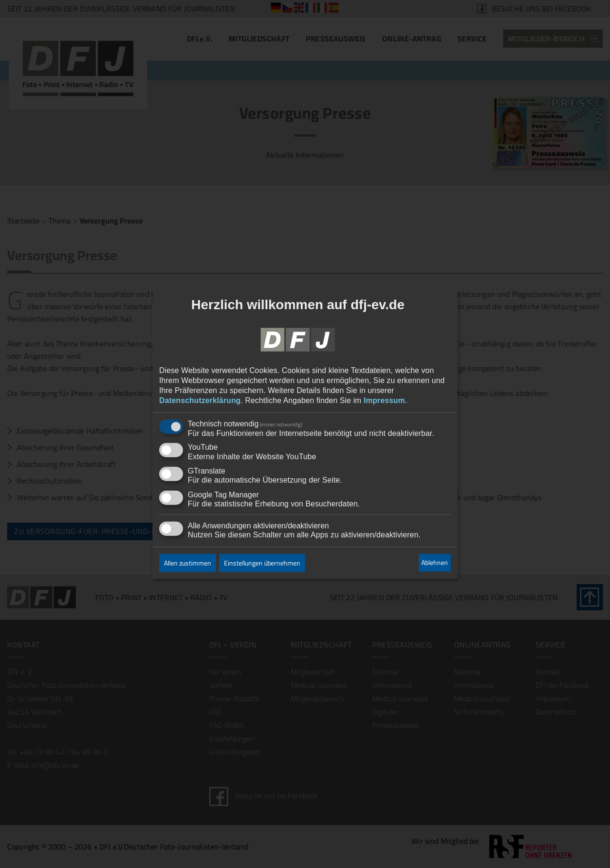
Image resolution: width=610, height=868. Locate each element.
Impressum (384, 400)
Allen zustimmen (188, 563)
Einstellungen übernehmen (262, 563)
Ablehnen (435, 563)
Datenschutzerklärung (200, 400)
